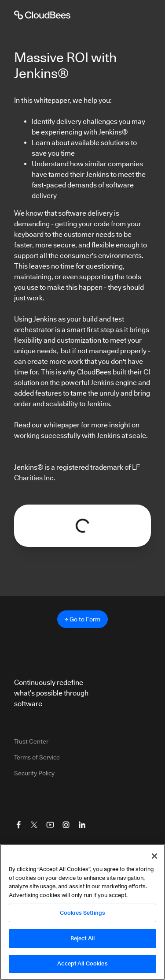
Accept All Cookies (82, 964)
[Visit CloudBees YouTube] (50, 825)
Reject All (82, 939)
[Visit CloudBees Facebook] (18, 825)
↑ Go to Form (82, 619)
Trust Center (31, 741)
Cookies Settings (82, 913)
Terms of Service (37, 757)
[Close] (154, 857)
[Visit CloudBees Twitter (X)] (34, 825)
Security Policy (34, 773)
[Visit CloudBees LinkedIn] (82, 825)
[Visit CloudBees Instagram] (66, 825)
